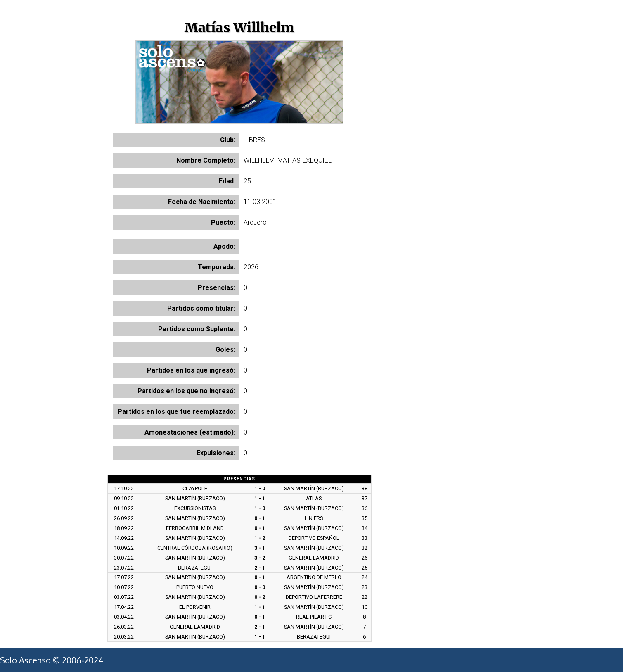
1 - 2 (260, 538)
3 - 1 (260, 548)
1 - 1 (260, 498)
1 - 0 (260, 488)
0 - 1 (260, 518)
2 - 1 (260, 568)
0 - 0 (260, 587)
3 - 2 (260, 558)
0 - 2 (260, 597)
